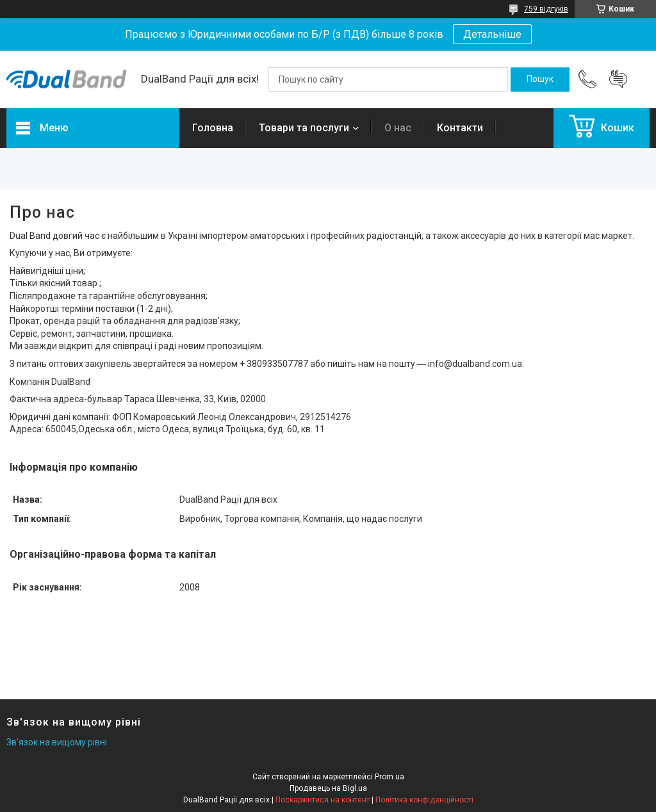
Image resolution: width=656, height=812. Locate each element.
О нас (398, 128)
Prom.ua (389, 777)
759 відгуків (546, 9)
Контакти (460, 128)
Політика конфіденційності (424, 800)
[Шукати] (540, 79)
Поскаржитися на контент (323, 800)
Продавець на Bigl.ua (328, 788)
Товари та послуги (304, 128)
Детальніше (492, 34)
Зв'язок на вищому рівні (57, 742)
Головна (213, 128)
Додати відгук (618, 79)
